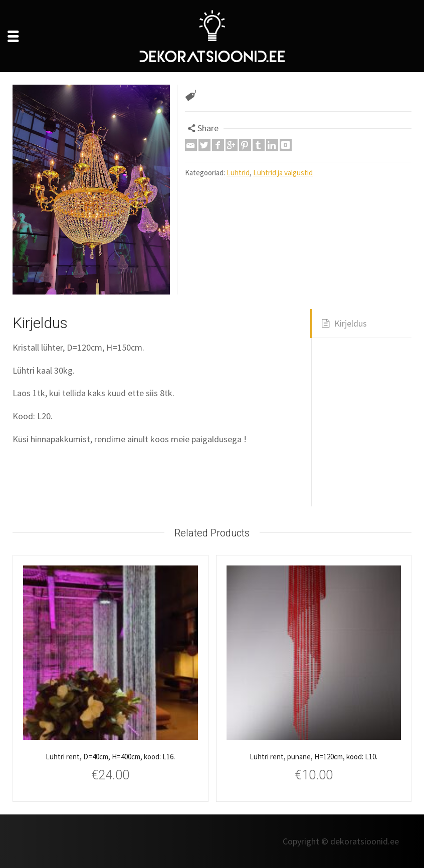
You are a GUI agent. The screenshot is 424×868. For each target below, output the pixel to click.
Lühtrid (238, 173)
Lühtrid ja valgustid (283, 173)
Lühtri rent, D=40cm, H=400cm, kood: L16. (110, 757)
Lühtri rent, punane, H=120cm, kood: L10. (313, 757)
